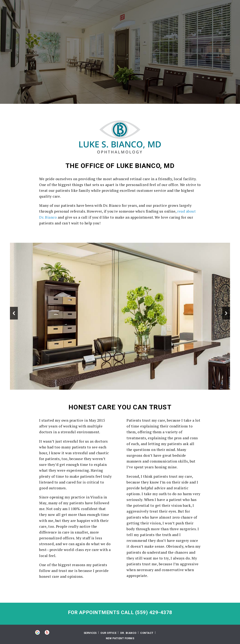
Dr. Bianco (128, 633)
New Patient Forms (120, 638)
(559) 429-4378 (154, 612)
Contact (147, 633)
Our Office (108, 633)
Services (90, 633)
